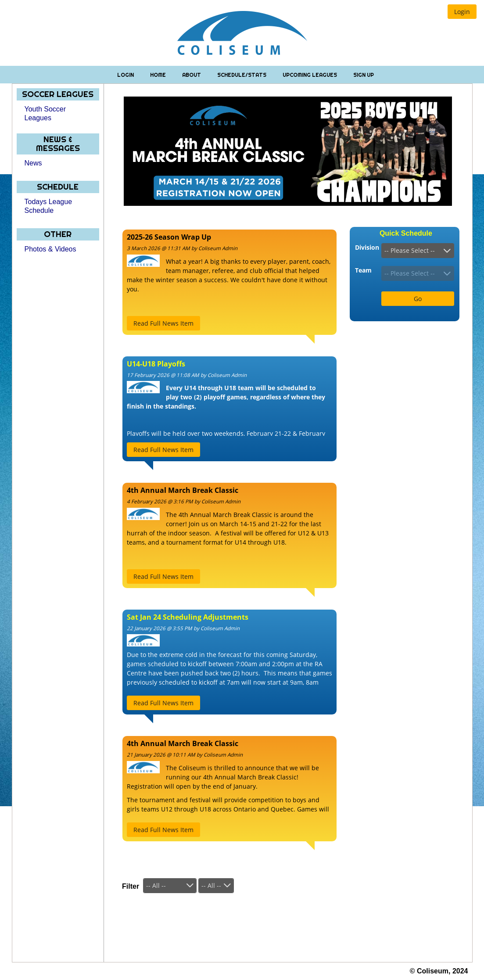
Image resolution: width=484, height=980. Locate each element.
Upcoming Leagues (310, 75)
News (33, 163)
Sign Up (364, 75)
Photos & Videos (50, 249)
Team (363, 270)
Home (159, 75)
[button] (462, 12)
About (192, 75)
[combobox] (418, 251)
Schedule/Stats (242, 75)
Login (126, 75)
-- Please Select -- (410, 250)
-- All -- (156, 885)
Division (367, 247)
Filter (131, 886)
